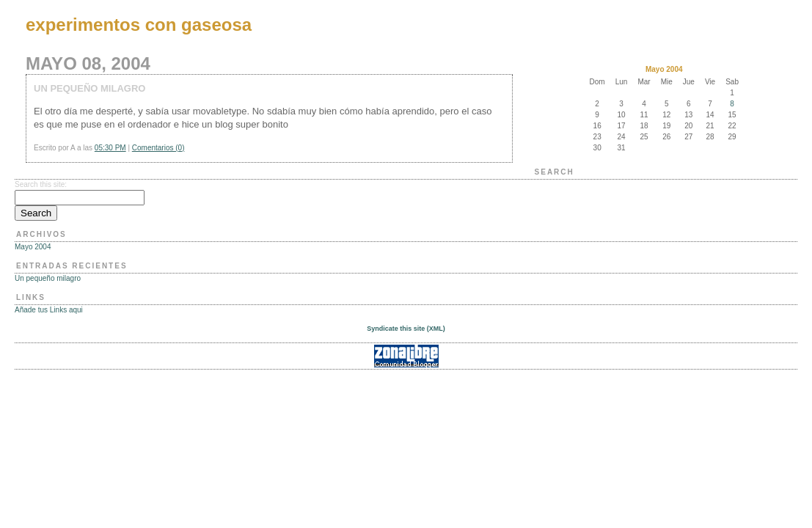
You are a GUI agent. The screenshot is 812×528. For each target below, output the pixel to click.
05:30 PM (110, 148)
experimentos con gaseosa (139, 25)
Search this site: (41, 184)
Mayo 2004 (33, 247)
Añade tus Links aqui (49, 310)
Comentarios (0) (158, 148)
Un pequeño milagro (48, 278)
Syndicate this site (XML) (406, 329)
